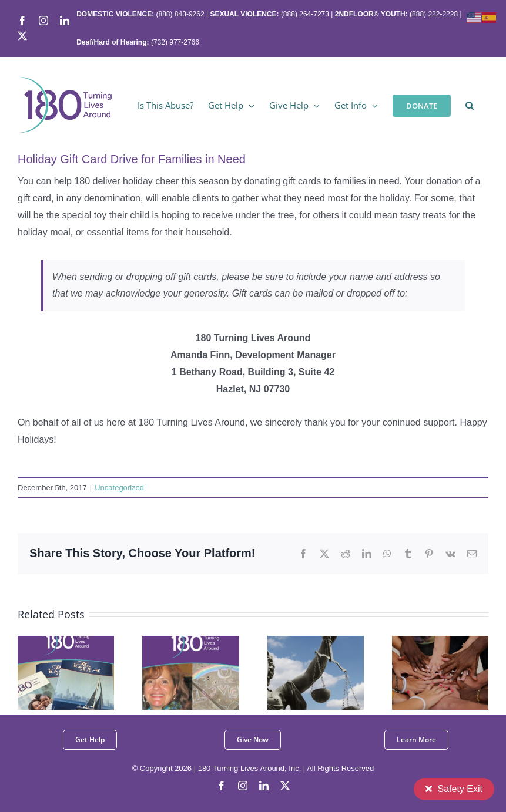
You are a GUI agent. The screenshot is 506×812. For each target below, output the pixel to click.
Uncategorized (119, 488)
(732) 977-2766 (175, 42)
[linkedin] (264, 786)
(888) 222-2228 (434, 14)
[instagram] (243, 786)
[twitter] (285, 786)
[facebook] (222, 786)
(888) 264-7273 (305, 14)
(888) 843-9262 (179, 14)
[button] (470, 105)
